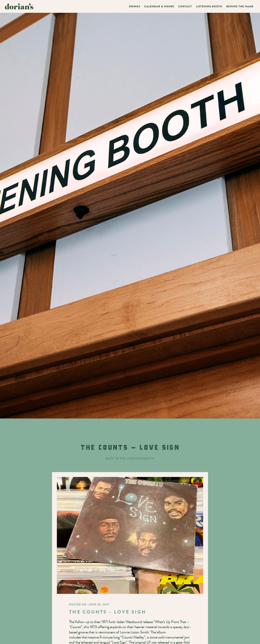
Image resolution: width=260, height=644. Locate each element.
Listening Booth (209, 6)
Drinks (135, 6)
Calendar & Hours (159, 6)
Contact (185, 6)
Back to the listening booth (130, 459)
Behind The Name (240, 6)
